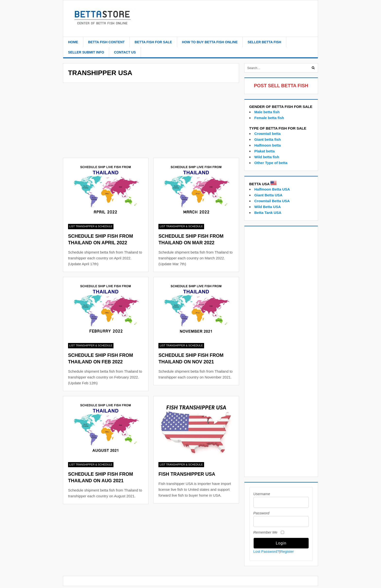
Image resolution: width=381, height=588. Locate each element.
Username (262, 494)
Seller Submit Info (86, 52)
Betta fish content (107, 42)
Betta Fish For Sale (153, 42)
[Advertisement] (151, 122)
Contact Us (125, 52)
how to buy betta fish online (210, 42)
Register (287, 551)
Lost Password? (266, 551)
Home (73, 42)
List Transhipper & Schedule (91, 226)
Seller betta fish (264, 42)
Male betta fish (267, 112)
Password (261, 513)
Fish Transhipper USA (187, 474)
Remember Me (265, 532)
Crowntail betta (268, 134)
